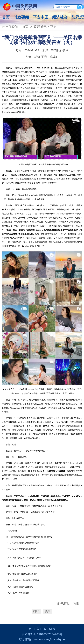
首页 (6, 17)
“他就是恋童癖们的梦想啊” (24, 549)
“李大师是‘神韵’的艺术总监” (24, 574)
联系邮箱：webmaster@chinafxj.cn (42, 639)
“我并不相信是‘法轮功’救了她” (25, 543)
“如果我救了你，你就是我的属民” (27, 558)
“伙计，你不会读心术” (22, 593)
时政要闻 (21, 17)
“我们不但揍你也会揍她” (23, 587)
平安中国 (41, 17)
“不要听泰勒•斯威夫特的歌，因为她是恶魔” (31, 566)
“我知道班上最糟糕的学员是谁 (26, 580)
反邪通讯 (40, 27)
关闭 (48, 611)
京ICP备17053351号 (42, 629)
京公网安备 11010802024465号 (42, 634)
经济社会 (60, 17)
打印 (36, 611)
